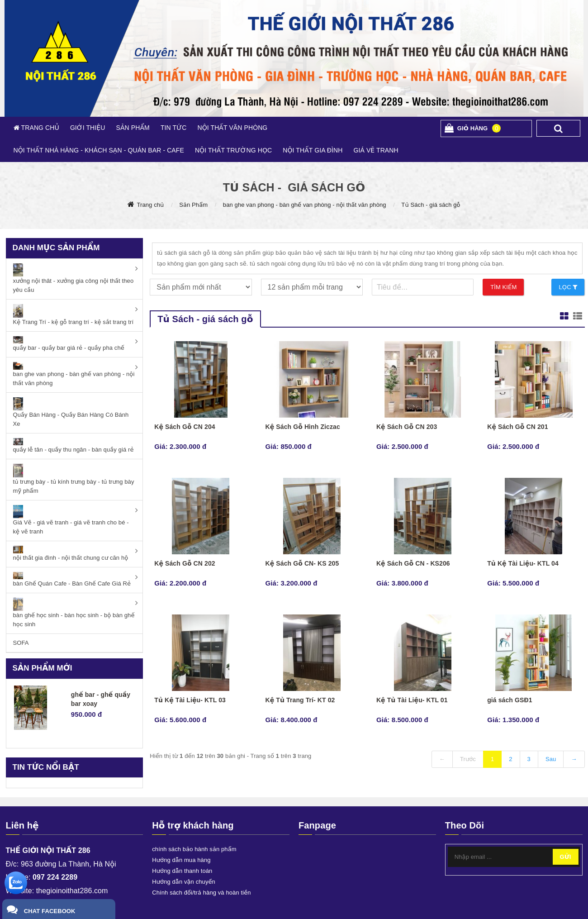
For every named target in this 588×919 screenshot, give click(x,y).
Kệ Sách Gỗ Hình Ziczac (303, 427)
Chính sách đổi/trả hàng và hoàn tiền (201, 893)
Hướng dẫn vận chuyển (184, 882)
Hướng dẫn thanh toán (182, 871)
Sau (551, 759)
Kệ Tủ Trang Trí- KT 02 (300, 700)
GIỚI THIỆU (88, 128)
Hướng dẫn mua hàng (181, 860)
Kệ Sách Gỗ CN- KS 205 (302, 563)
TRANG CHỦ (39, 128)
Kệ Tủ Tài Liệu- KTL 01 (412, 700)
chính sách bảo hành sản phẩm (194, 849)
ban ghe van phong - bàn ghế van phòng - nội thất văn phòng (305, 205)
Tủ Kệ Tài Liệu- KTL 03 (190, 700)
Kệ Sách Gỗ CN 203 (407, 427)
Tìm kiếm (503, 287)
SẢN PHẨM (133, 128)
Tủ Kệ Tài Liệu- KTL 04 (523, 563)
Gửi (566, 857)
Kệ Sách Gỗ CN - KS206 (413, 563)
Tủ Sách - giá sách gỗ (431, 205)
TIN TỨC (174, 128)
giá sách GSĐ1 (510, 700)
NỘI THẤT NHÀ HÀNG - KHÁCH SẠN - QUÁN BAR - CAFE (99, 150)
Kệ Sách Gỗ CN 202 (185, 563)
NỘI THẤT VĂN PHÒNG (232, 128)
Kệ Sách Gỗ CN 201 (517, 427)
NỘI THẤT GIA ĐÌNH (313, 150)
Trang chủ (150, 205)
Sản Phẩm (193, 205)
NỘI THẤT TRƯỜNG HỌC (233, 150)
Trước (468, 759)
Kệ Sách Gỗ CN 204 (185, 427)
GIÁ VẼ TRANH (376, 150)
